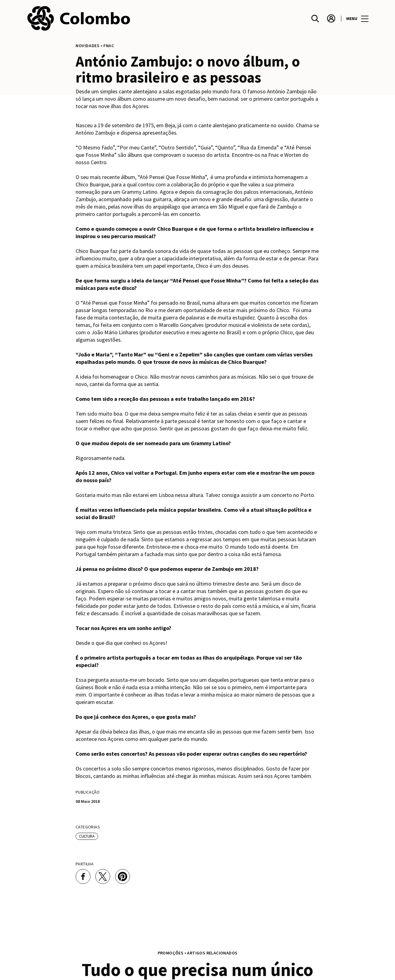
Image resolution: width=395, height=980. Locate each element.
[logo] (112, 18)
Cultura (87, 836)
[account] (331, 18)
